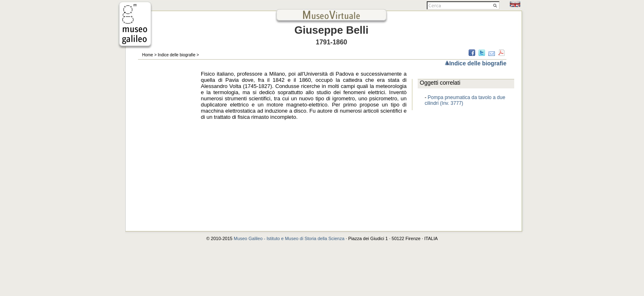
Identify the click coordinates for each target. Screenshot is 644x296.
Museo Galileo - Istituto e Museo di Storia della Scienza (289, 238)
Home (148, 55)
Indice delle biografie (177, 55)
